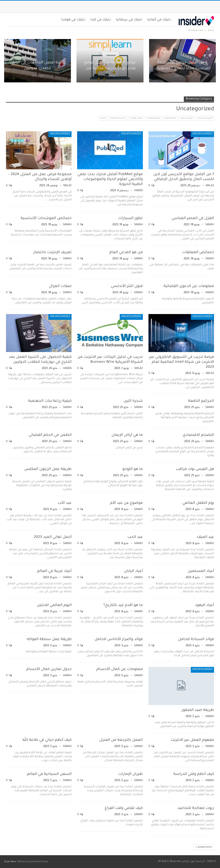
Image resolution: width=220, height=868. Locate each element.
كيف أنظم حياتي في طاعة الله (47, 740)
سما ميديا (10, 862)
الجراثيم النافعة (201, 401)
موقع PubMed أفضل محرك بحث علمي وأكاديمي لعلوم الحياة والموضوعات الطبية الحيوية (110, 179)
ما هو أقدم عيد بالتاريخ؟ (123, 605)
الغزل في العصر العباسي (193, 218)
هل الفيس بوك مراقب (195, 469)
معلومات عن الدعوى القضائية (189, 286)
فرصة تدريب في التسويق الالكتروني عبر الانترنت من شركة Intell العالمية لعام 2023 (182, 362)
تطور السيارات (130, 218)
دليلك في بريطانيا (129, 20)
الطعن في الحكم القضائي (50, 435)
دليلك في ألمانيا (159, 20)
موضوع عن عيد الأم (126, 503)
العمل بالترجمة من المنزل (121, 740)
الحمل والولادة (136, 118)
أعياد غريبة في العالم (54, 571)
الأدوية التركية (170, 118)
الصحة (103, 118)
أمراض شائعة (187, 118)
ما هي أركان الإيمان (127, 435)
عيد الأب (65, 503)
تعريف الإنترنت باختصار (52, 253)
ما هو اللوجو (133, 469)
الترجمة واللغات (153, 118)
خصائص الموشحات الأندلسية (46, 218)
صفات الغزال (60, 286)
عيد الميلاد (205, 537)
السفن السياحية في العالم (49, 774)
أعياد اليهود (204, 605)
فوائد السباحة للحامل (196, 639)
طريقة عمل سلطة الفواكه (49, 639)
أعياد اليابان (133, 571)
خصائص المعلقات (198, 253)
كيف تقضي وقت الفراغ (124, 808)
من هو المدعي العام (126, 253)
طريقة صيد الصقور (198, 710)
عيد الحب (135, 537)
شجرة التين (133, 401)
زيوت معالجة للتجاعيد (196, 808)
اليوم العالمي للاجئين (54, 605)
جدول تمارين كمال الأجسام (49, 669)
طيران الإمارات (131, 774)
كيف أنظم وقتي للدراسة (194, 774)
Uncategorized (202, 134)
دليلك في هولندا (73, 20)
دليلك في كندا (101, 20)
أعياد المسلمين (201, 571)
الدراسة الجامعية (118, 118)
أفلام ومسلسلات (205, 118)
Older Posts (204, 847)
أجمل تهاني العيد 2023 (53, 537)
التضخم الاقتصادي (198, 435)
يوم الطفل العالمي (198, 503)
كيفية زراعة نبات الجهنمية (50, 401)
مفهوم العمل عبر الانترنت (192, 740)
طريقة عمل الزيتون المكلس (48, 469)
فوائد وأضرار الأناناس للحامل (119, 639)
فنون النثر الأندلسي (127, 286)
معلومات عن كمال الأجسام (120, 669)
